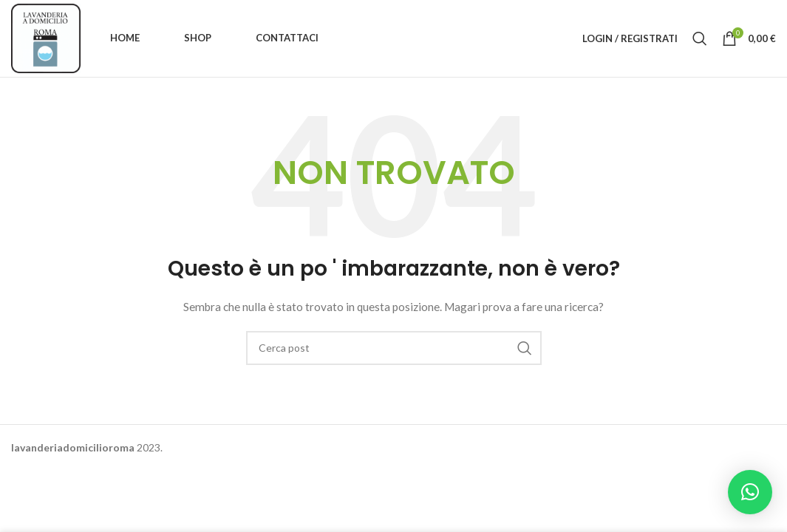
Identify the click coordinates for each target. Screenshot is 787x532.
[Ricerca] (700, 38)
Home (125, 38)
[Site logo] (46, 37)
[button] (750, 492)
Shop (198, 38)
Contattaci (287, 38)
